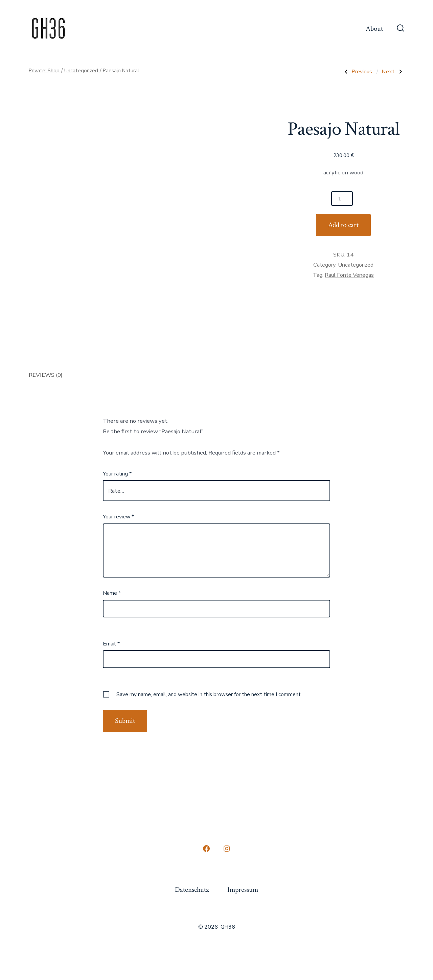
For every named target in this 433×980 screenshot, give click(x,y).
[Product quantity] (342, 199)
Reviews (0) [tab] (46, 375)
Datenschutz (192, 890)
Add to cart (343, 225)
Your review (118, 517)
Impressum (243, 890)
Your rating (117, 474)
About (374, 29)
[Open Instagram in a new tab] (227, 849)
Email (111, 644)
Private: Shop (44, 71)
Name (112, 593)
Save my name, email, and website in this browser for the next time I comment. (209, 694)
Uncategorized (81, 71)
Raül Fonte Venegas (349, 275)
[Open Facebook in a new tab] (206, 849)
